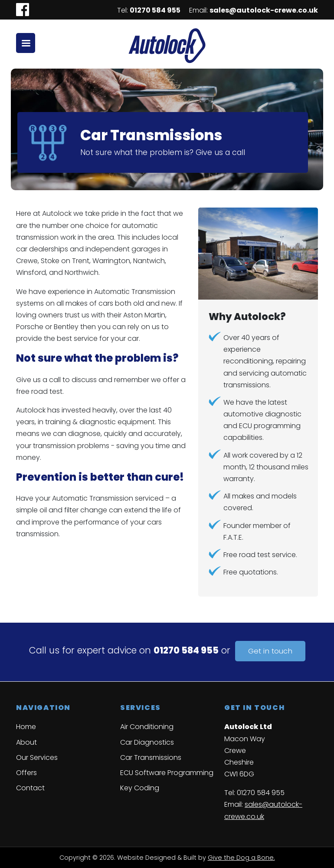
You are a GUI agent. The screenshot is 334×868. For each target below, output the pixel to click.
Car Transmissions (151, 757)
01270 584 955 (155, 10)
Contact (30, 788)
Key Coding (140, 788)
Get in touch (270, 651)
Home (26, 727)
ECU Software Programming (167, 773)
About (26, 742)
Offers (26, 773)
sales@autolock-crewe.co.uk (264, 10)
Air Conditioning (147, 727)
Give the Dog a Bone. (241, 858)
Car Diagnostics (147, 742)
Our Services (37, 757)
